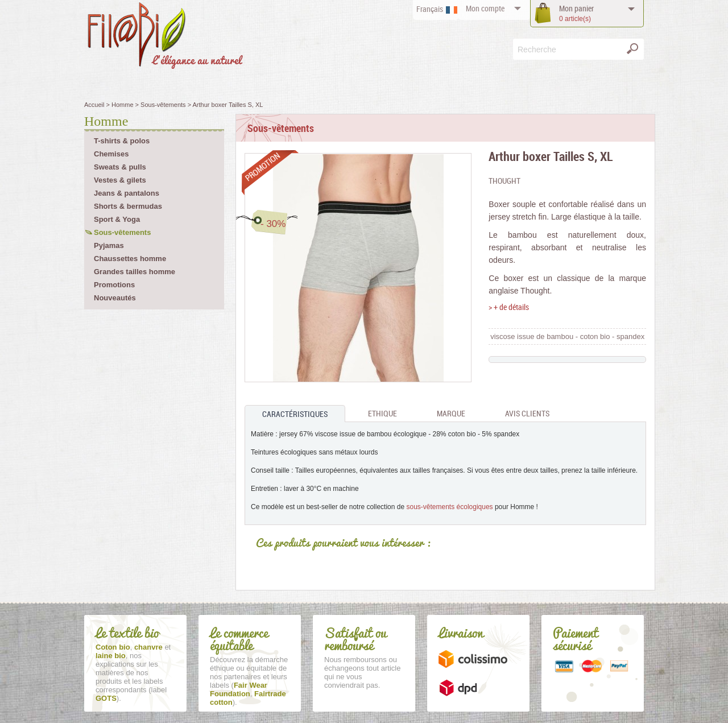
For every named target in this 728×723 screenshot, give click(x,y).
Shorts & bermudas (128, 206)
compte (485, 8)
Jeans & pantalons (127, 193)
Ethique (382, 413)
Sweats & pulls (120, 167)
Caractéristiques (295, 414)
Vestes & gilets (120, 180)
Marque (451, 413)
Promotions (114, 285)
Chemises (111, 154)
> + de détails (509, 307)
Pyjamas (109, 245)
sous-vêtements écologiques (450, 507)
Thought (504, 181)
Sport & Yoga (117, 219)
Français (430, 9)
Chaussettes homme (130, 259)
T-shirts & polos (122, 141)
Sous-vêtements (122, 232)
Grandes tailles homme (135, 272)
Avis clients (527, 413)
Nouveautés (115, 298)
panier (576, 13)
